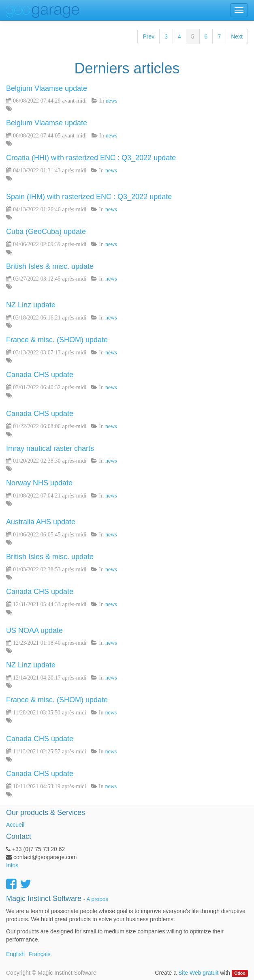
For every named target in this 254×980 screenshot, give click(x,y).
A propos (97, 899)
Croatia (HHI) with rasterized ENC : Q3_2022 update (91, 158)
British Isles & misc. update (50, 266)
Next (237, 36)
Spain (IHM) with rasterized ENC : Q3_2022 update (89, 197)
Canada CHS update (40, 375)
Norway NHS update (39, 483)
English (15, 954)
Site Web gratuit (198, 973)
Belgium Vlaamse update (47, 88)
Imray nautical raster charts (50, 448)
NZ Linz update (31, 305)
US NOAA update (34, 630)
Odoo (240, 973)
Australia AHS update (41, 522)
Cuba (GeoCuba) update (46, 232)
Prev (148, 36)
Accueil (15, 825)
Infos (12, 865)
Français (40, 954)
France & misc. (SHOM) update (57, 340)
